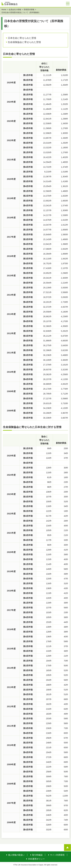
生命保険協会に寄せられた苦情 (24, 42)
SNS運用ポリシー (36, 859)
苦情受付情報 (29, 10)
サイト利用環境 (57, 855)
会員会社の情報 (15, 10)
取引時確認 (37, 855)
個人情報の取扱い (16, 855)
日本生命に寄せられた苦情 (22, 38)
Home (4, 10)
